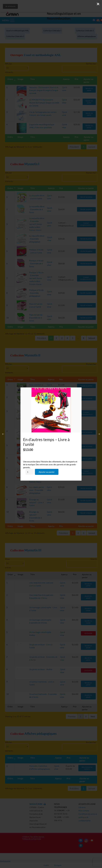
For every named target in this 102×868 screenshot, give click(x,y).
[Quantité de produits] (30, 472)
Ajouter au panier (47, 472)
